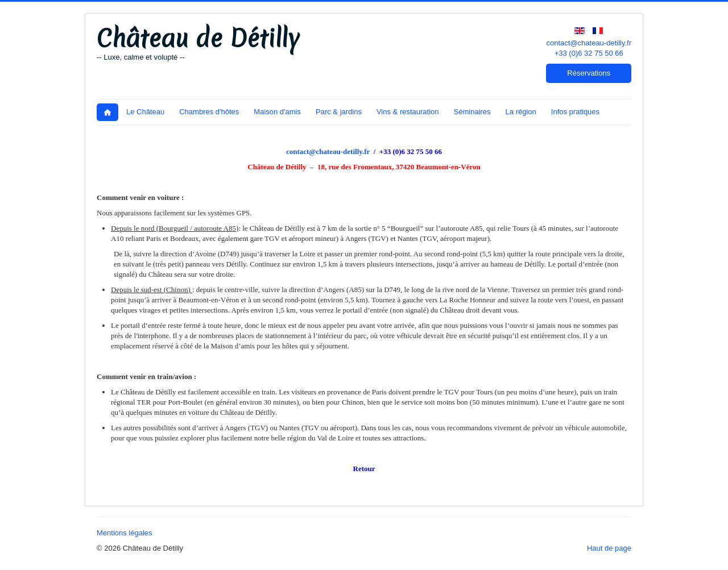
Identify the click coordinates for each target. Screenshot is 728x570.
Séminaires (472, 112)
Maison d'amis (277, 112)
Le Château (145, 112)
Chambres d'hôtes (209, 112)
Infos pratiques (575, 112)
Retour (364, 469)
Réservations (589, 73)
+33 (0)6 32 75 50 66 (589, 53)
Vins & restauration (408, 112)
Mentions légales (125, 533)
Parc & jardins (339, 112)
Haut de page (609, 548)
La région (521, 112)
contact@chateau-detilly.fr (589, 43)
